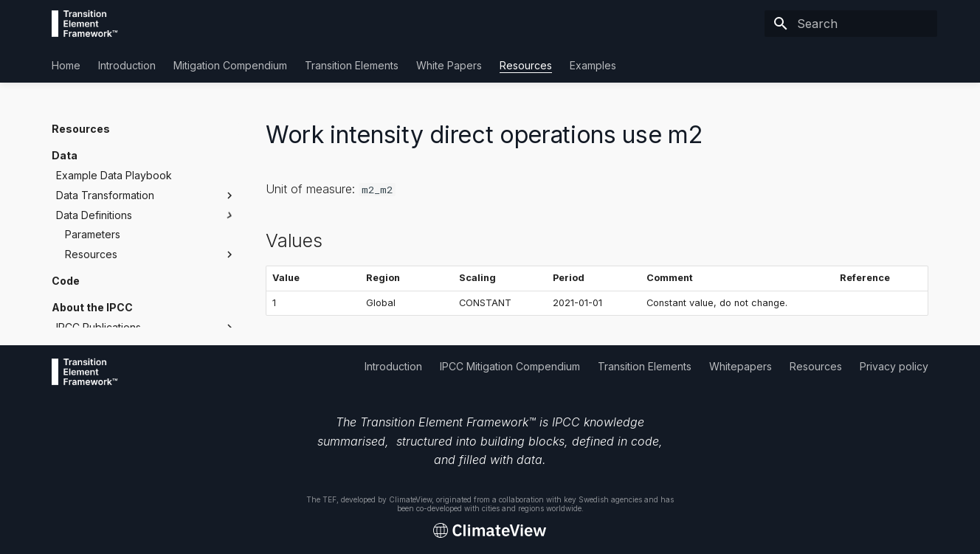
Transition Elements (352, 65)
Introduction (127, 65)
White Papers (449, 65)
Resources (526, 65)
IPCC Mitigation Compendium (510, 366)
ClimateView (410, 499)
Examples (593, 65)
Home (66, 65)
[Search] (851, 24)
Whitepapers (741, 366)
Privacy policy (894, 366)
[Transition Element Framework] (85, 24)
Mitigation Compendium (230, 65)
